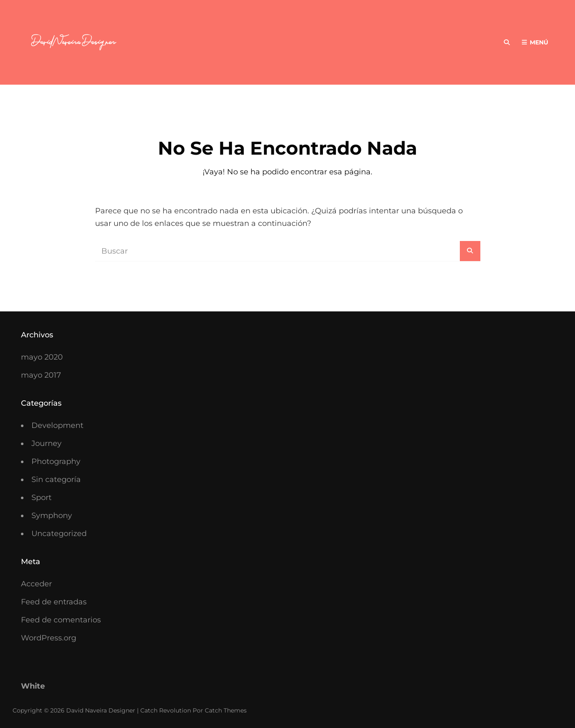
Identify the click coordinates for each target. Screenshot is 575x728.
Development (57, 425)
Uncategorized (59, 534)
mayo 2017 (41, 375)
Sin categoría (56, 479)
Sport (41, 497)
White (33, 686)
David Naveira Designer (101, 710)
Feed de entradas (54, 602)
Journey (46, 443)
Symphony (52, 516)
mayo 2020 (42, 357)
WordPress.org (49, 638)
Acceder (36, 584)
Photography (56, 461)
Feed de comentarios (61, 620)
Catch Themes (226, 710)
